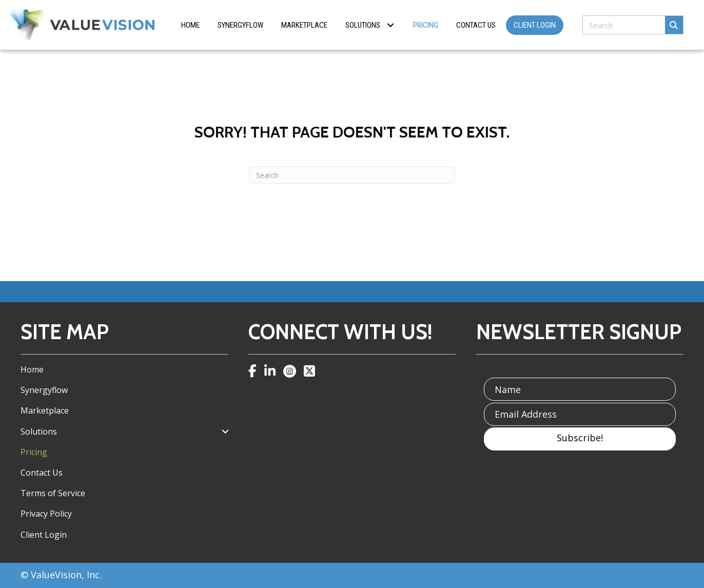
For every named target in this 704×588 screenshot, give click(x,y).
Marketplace (45, 410)
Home (32, 369)
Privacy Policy (46, 514)
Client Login (44, 535)
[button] (390, 25)
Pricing (34, 452)
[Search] (352, 175)
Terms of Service (53, 493)
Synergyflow (44, 390)
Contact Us (42, 473)
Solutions (39, 432)
